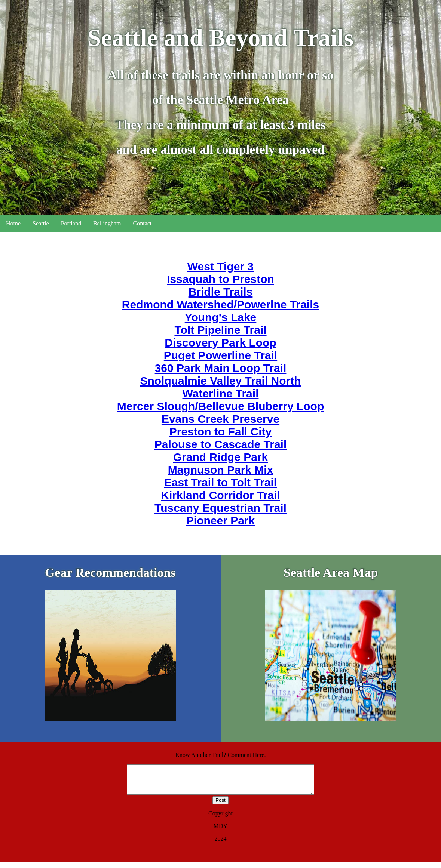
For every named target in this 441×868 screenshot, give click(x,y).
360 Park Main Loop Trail (221, 368)
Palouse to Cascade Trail (220, 444)
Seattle (41, 223)
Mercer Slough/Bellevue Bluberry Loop (220, 406)
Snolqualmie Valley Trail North (220, 381)
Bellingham (107, 223)
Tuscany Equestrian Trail (220, 508)
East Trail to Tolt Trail (220, 482)
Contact (143, 223)
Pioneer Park (220, 521)
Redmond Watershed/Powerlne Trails (220, 304)
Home (13, 223)
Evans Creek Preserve (220, 419)
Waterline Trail (221, 393)
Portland (71, 223)
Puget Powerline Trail (220, 355)
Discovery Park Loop (220, 343)
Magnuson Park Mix (221, 470)
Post (220, 806)
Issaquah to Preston (220, 279)
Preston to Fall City (220, 432)
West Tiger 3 (220, 266)
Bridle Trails (221, 292)
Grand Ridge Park (220, 457)
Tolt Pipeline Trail (220, 330)
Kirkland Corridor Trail (220, 495)
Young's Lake (221, 317)
